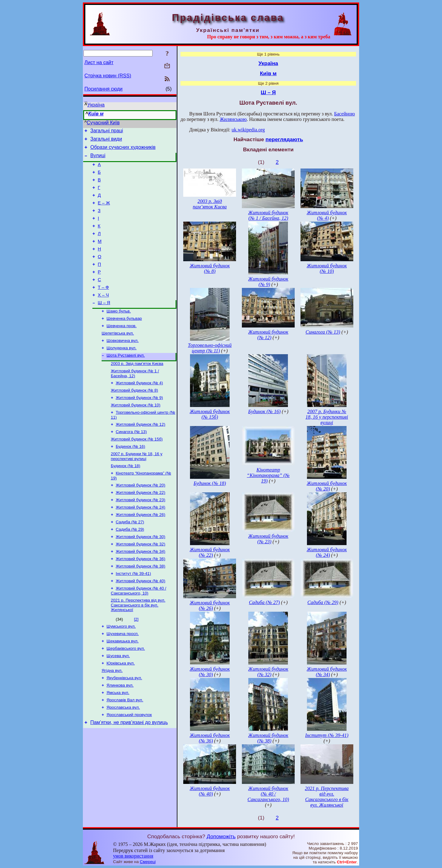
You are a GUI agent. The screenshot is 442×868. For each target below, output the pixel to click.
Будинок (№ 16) (130, 479)
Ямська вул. (118, 743)
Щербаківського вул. (126, 695)
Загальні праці (107, 132)
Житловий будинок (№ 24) (140, 544)
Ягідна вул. (112, 719)
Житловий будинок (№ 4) (139, 410)
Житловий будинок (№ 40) (140, 624)
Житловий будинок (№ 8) (134, 418)
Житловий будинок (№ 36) (140, 600)
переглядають (284, 139)
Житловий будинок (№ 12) (140, 455)
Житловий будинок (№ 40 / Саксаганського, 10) (138, 634)
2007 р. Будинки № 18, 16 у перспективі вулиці (137, 489)
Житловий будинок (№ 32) (140, 584)
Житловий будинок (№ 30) (140, 576)
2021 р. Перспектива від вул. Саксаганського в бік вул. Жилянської (138, 649)
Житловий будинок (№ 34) (140, 592)
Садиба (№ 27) (130, 560)
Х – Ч (103, 315)
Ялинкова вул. (120, 735)
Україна (96, 105)
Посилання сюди (103, 89)
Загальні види (106, 141)
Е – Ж (104, 212)
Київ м (96, 114)
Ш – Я (104, 324)
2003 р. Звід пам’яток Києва (137, 390)
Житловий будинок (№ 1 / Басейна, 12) (135, 400)
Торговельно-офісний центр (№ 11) (210, 348)
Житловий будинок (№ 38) (140, 608)
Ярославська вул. (123, 759)
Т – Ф (103, 307)
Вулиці (98, 159)
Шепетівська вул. (118, 357)
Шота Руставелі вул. (126, 381)
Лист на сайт (99, 62)
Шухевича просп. (123, 679)
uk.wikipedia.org (248, 130)
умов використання (133, 856)
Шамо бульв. (119, 333)
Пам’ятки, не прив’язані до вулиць (129, 775)
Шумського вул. (121, 671)
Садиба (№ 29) (130, 568)
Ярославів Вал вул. (125, 751)
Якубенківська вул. (124, 727)
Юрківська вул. (121, 711)
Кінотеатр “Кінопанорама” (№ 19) (268, 475)
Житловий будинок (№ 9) (139, 426)
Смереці (148, 862)
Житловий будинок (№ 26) (140, 552)
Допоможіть (221, 836)
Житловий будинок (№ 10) (136, 434)
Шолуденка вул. (122, 373)
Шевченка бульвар (124, 341)
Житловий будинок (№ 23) (140, 536)
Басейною (345, 114)
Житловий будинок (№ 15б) (137, 471)
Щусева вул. (118, 703)
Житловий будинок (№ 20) (140, 520)
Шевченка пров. (122, 349)
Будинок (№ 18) (126, 499)
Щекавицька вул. (122, 687)
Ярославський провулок (129, 767)
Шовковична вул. (123, 365)
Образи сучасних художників (123, 150)
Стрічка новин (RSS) (108, 76)
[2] (136, 663)
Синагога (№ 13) (131, 463)
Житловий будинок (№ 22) (140, 528)
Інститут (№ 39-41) (133, 616)
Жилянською (233, 119)
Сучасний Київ (103, 123)
